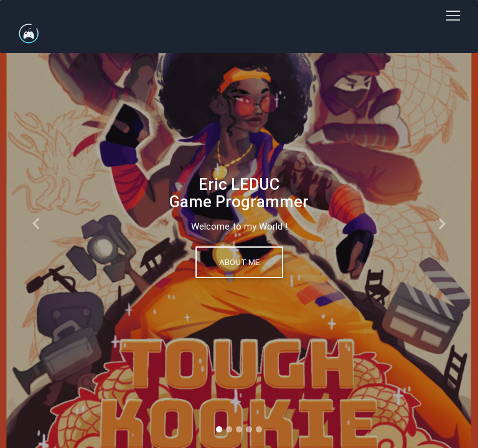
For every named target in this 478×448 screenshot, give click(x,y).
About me (239, 262)
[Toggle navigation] (453, 16)
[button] (36, 224)
